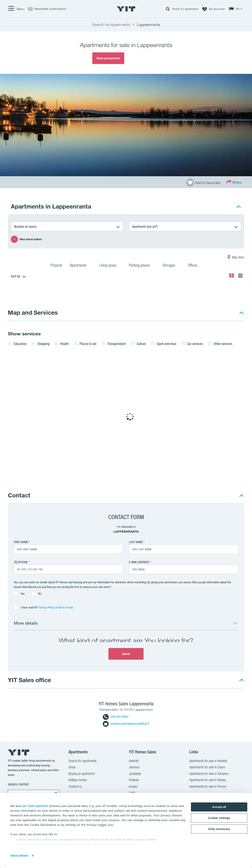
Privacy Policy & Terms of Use (56, 607)
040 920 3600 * (116, 717)
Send (126, 654)
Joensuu (134, 768)
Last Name (136, 542)
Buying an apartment (82, 774)
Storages (171, 266)
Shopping (43, 344)
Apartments (81, 266)
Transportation (117, 344)
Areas (72, 768)
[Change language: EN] (236, 9)
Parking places (142, 266)
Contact (19, 495)
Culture (141, 344)
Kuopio (133, 787)
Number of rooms (25, 226)
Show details (19, 855)
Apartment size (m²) (145, 226)
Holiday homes (78, 780)
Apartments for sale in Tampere (209, 774)
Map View (236, 258)
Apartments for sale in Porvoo (208, 787)
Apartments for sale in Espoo (207, 768)
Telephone (21, 562)
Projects (56, 266)
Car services (195, 344)
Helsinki (134, 761)
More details (26, 623)
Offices (195, 266)
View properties (108, 58)
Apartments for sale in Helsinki (208, 761)
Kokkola (134, 780)
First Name (21, 542)
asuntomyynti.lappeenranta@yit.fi (126, 724)
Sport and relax (166, 344)
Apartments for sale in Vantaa (208, 780)
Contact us (75, 787)
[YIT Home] (126, 9)
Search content (19, 784)
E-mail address (139, 562)
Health (64, 344)
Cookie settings (219, 818)
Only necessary (219, 829)
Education (20, 344)
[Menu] (16, 9)
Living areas (110, 266)
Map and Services (33, 312)
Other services (223, 344)
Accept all (219, 807)
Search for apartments (82, 761)
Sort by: (16, 276)
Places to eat (88, 344)
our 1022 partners (35, 806)
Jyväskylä (135, 774)
